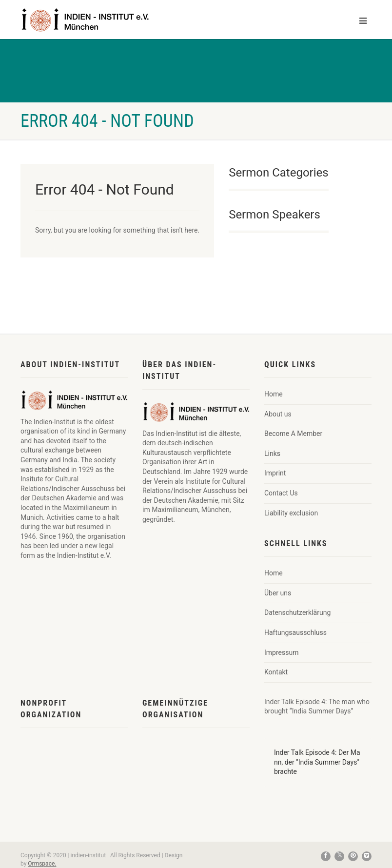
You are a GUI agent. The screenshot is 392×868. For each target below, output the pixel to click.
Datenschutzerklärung (297, 612)
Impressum (281, 652)
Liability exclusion (291, 513)
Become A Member (293, 434)
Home (274, 394)
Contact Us (281, 493)
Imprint (275, 473)
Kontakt (276, 672)
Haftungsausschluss (295, 632)
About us (278, 414)
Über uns (278, 593)
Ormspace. (42, 864)
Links (272, 454)
